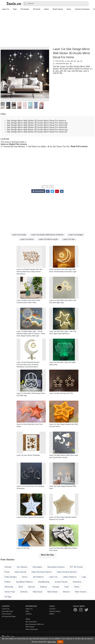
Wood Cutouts (58, 9)
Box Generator (31, 622)
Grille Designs (11, 577)
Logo (84, 577)
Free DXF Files (7, 611)
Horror (25, 577)
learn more (52, 642)
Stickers (44, 587)
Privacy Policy (55, 611)
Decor (69, 9)
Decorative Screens (56, 567)
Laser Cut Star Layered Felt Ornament (30, 517)
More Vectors (81, 592)
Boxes (47, 9)
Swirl (67, 587)
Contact (29, 614)
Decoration (37, 567)
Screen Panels (61, 582)
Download (38, 191)
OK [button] (60, 642)
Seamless (77, 582)
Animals (8, 567)
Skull (21, 587)
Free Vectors (7, 614)
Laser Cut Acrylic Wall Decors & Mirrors (47, 235)
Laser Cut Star (69, 239)
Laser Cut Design (76, 235)
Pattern (8, 582)
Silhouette (9, 587)
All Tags (8, 597)
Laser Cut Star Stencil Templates (28, 455)
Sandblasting (44, 582)
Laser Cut (5, 9)
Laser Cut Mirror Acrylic (48, 239)
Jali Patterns (38, 577)
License (52, 609)
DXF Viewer (30, 627)
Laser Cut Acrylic (19, 235)
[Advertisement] (47, 29)
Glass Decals (20, 572)
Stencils (31, 587)
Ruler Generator (32, 629)
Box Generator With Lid (35, 624)
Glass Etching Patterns (42, 572)
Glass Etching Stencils (67, 572)
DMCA (52, 614)
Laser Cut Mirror (27, 239)
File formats (25, 9)
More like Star (48, 555)
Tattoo (77, 587)
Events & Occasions (82, 9)
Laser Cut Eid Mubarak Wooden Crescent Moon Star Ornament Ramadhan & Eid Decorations (28, 365)
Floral (7, 572)
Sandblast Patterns (24, 582)
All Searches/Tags (9, 616)
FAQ (27, 611)
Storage (56, 587)
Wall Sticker (53, 592)
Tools (15, 9)
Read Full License (79, 146)
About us (29, 609)
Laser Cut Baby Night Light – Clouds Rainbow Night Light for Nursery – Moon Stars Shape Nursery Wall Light (31, 334)
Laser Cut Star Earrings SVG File (61, 393)
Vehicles (24, 592)
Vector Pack (10, 592)
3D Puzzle (37, 9)
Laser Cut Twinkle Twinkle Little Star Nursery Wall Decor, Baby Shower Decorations (29, 272)
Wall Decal (37, 592)
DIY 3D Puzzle (76, 567)
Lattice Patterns (69, 577)
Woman (66, 592)
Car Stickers (22, 567)
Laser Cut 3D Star (23, 548)
